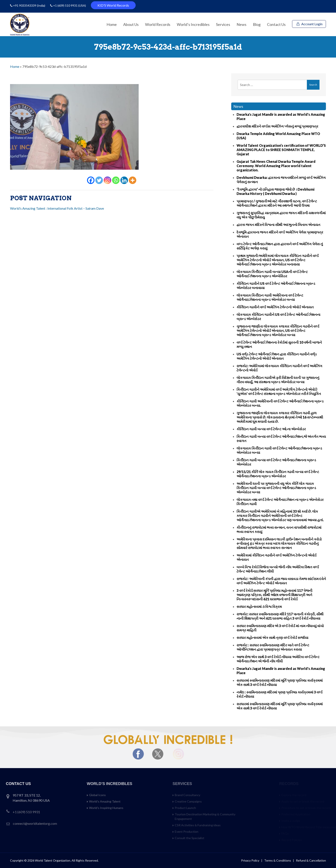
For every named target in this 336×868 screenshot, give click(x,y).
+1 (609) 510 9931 (65, 5)
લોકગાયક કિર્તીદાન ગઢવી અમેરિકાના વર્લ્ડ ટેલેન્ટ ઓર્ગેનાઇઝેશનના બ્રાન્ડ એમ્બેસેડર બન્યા (270, 297)
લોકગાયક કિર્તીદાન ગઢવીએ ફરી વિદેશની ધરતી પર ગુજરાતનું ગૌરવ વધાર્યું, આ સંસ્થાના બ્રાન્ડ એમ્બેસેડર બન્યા (278, 380)
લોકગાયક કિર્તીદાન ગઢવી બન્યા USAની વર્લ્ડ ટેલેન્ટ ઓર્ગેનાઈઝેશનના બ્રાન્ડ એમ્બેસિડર (272, 274)
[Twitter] (99, 180)
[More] (133, 180)
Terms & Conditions (278, 860)
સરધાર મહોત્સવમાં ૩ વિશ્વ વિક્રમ (259, 606)
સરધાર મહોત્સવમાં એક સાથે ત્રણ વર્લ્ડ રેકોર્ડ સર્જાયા (272, 637)
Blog (257, 24)
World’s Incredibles (193, 24)
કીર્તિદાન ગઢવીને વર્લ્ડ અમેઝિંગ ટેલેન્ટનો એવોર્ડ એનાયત (275, 307)
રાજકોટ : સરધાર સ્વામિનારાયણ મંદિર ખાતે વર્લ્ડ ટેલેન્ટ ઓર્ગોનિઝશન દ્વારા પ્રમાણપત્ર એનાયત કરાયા (273, 647)
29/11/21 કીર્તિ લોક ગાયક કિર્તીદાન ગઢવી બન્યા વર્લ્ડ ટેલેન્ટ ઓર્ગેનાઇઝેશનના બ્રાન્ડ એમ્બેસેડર (278, 474)
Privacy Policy (250, 860)
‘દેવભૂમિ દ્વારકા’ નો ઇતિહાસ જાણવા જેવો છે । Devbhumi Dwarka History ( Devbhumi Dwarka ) (275, 191)
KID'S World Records (113, 5)
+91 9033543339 (25, 5)
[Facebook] (91, 180)
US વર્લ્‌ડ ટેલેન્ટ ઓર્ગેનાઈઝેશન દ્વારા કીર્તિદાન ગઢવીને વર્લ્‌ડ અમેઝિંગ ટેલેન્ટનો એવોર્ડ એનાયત (277, 356)
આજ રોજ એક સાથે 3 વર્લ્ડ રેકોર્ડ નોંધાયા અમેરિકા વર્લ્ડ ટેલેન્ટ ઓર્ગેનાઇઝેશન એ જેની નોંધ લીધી (278, 659)
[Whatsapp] (116, 180)
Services (223, 24)
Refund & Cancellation (311, 860)
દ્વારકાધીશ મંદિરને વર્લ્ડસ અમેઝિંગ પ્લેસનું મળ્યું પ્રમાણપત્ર (277, 126)
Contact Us (276, 24)
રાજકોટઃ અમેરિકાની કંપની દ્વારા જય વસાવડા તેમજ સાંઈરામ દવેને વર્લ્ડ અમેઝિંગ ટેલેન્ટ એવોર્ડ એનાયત (281, 581)
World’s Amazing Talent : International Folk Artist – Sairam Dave (57, 208)
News (241, 24)
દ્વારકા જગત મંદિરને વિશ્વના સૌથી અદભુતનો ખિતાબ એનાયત (278, 225)
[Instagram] (107, 180)
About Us (131, 24)
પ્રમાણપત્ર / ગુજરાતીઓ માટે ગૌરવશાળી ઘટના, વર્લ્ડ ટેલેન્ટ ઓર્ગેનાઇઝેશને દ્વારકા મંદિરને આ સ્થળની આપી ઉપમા (277, 203)
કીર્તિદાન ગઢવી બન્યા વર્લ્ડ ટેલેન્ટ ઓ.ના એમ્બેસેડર (271, 429)
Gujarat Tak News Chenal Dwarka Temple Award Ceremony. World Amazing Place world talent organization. (276, 166)
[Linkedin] (124, 180)
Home (112, 24)
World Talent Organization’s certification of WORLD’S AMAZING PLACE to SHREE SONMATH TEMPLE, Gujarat (281, 150)
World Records (158, 24)
